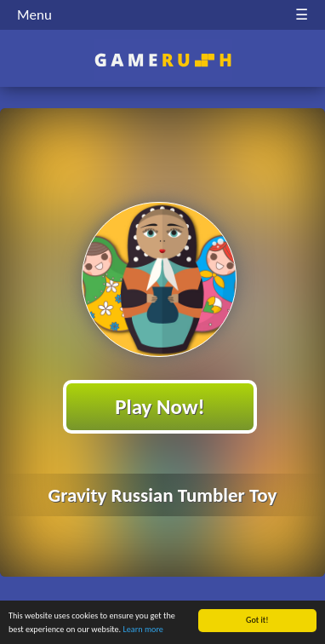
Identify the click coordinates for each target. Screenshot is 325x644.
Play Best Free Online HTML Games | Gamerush (163, 60)
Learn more (143, 630)
